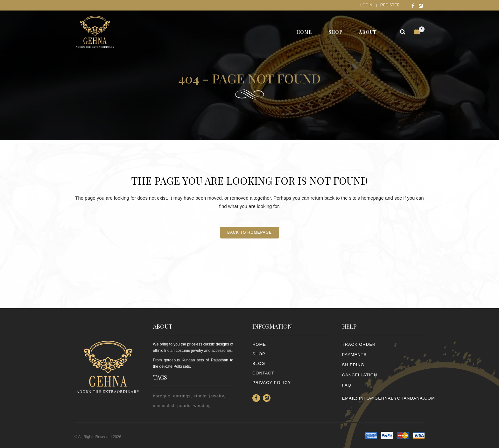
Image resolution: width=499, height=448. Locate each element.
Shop (259, 354)
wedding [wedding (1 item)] (202, 405)
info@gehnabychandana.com (397, 398)
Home (259, 344)
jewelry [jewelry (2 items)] (217, 396)
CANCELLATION (360, 375)
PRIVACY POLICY (272, 383)
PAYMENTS (355, 355)
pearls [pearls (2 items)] (184, 405)
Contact (263, 373)
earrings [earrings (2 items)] (182, 396)
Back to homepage (250, 232)
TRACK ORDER (359, 344)
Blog (259, 363)
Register (390, 5)
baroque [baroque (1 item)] (162, 396)
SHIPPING (353, 365)
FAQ (347, 385)
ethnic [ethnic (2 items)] (200, 396)
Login (366, 5)
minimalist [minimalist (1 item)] (164, 405)
